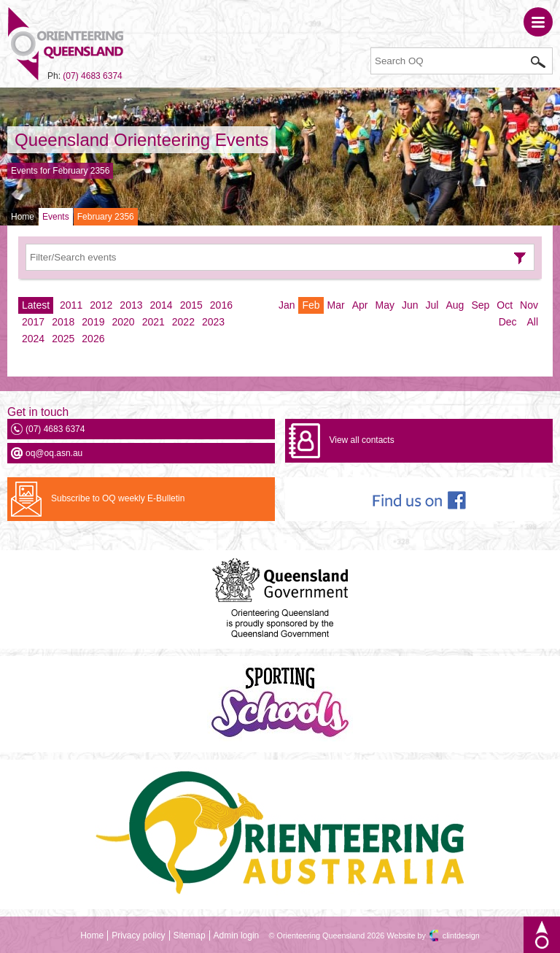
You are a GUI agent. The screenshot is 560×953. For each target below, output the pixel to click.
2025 (63, 339)
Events (56, 217)
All (532, 322)
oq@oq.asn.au (54, 453)
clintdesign (461, 935)
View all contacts (361, 440)
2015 (191, 305)
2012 (101, 305)
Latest (36, 305)
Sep (480, 305)
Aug (455, 305)
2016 (221, 305)
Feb (311, 305)
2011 (71, 305)
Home (23, 217)
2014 (162, 305)
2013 (131, 305)
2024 (33, 339)
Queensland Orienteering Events (141, 140)
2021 (153, 322)
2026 (93, 339)
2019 (93, 322)
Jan (287, 305)
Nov (529, 305)
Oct (505, 305)
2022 (183, 322)
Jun (410, 305)
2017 (33, 322)
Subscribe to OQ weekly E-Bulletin (118, 498)
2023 (213, 322)
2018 (63, 322)
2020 (123, 322)
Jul (432, 305)
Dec (508, 322)
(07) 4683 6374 (92, 76)
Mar (336, 305)
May (385, 305)
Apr (360, 305)
